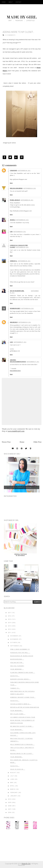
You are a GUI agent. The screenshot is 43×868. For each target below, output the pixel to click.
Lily (11, 342)
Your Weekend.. (16, 757)
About (11, 2)
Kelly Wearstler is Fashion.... (22, 745)
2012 (10, 629)
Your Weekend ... (17, 669)
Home (4, 2)
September (15, 646)
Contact (18, 2)
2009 (10, 803)
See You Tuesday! (17, 666)
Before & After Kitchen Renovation (25, 707)
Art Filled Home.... (18, 714)
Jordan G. (13, 261)
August (13, 773)
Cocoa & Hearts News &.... (21, 704)
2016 (10, 616)
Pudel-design (15, 200)
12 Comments (10, 35)
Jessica (13, 220)
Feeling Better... (17, 663)
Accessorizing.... (17, 659)
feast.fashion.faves (15, 371)
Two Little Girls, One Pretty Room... (22, 749)
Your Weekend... (17, 711)
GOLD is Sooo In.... (18, 769)
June (12, 779)
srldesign (14, 322)
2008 (10, 806)
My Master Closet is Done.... (22, 726)
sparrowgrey (15, 308)
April (12, 786)
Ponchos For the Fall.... (20, 653)
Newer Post (6, 442)
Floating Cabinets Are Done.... (23, 673)
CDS (11, 232)
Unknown (13, 170)
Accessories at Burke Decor (22, 656)
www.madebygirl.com (16, 431)
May (12, 783)
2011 (10, 633)
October (14, 643)
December (14, 636)
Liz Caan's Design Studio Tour (23, 717)
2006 (10, 812)
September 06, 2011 (24, 170)
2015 (10, 619)
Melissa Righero (16, 188)
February (14, 793)
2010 (10, 799)
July (12, 776)
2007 (10, 809)
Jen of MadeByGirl (17, 291)
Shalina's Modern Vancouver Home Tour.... (25, 684)
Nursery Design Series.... (21, 679)
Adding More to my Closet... (22, 754)
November (14, 639)
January (14, 796)
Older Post (37, 442)
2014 (10, 623)
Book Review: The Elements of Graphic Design (22, 722)
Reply (11, 183)
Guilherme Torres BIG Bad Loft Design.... (23, 734)
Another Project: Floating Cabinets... (21, 740)
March (13, 789)
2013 (10, 626)
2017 (10, 613)
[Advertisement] (21, 846)
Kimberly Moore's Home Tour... (23, 697)
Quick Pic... (15, 676)
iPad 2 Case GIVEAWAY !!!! (20, 649)
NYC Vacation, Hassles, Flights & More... (24, 761)
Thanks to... (15, 688)
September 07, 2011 (20, 342)
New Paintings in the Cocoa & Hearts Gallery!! (22, 693)
